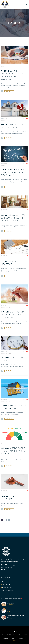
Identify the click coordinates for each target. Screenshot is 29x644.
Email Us (3, 569)
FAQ (14, 634)
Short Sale (9, 307)
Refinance (9, 353)
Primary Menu (26, 5)
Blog (19, 634)
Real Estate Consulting (7, 590)
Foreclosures (4, 257)
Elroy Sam (5, 65)
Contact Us (25, 634)
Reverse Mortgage (11, 603)
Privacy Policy (14, 636)
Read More (9, 91)
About (3, 634)
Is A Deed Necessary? (12, 610)
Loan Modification (6, 585)
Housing (3, 67)
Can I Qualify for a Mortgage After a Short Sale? (16, 616)
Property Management (7, 587)
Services (9, 634)
